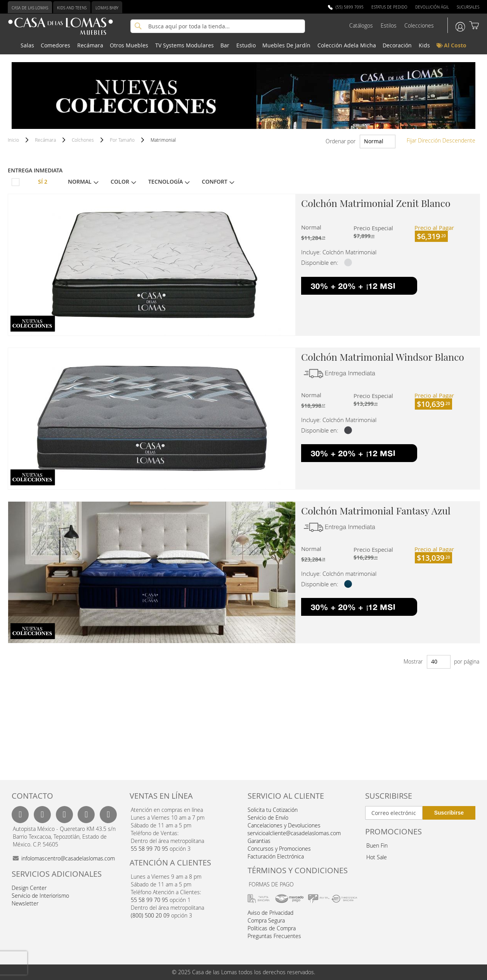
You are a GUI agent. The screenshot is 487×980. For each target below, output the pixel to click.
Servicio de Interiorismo (40, 896)
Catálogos (361, 25)
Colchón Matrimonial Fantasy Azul (376, 510)
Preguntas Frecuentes (274, 936)
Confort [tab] (215, 182)
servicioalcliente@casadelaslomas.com (294, 833)
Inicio (14, 140)
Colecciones (419, 25)
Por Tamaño (123, 140)
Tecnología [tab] (166, 182)
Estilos (389, 25)
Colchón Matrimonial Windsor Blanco (383, 357)
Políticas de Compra (272, 928)
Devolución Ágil (432, 7)
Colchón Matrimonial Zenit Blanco (376, 203)
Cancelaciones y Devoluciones (284, 825)
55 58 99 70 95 (149, 849)
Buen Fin (377, 845)
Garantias (259, 841)
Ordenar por (341, 141)
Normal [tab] (80, 182)
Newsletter (25, 903)
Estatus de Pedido (389, 7)
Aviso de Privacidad (270, 913)
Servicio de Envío (268, 818)
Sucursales (468, 7)
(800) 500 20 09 (150, 915)
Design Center (29, 888)
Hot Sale (377, 857)
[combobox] (218, 26)
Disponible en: (320, 262)
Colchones (83, 140)
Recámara (46, 140)
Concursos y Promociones (279, 849)
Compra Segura (266, 920)
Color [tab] (120, 182)
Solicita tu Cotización (273, 810)
